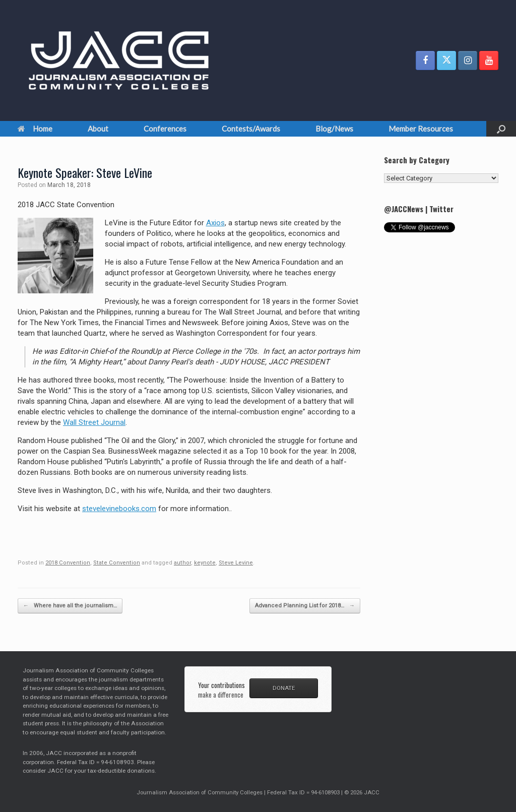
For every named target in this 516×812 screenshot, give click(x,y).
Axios (215, 223)
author (182, 563)
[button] (501, 129)
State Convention (117, 563)
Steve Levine (236, 563)
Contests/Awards (251, 129)
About (98, 129)
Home (35, 129)
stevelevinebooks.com (119, 509)
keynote (205, 563)
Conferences (165, 129)
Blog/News (334, 129)
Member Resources (421, 129)
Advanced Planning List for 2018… (305, 606)
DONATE (284, 688)
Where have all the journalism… (70, 606)
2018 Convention (68, 563)
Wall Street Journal (94, 422)
